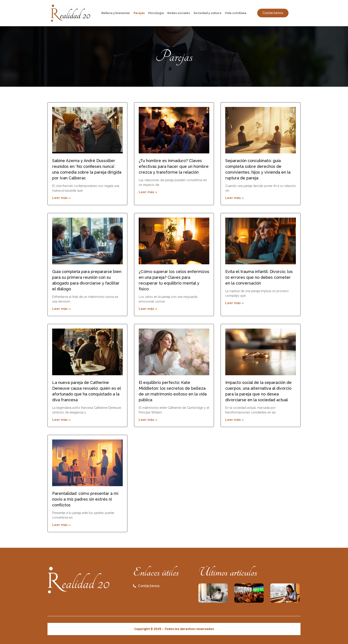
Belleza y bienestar (116, 13)
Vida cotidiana (236, 13)
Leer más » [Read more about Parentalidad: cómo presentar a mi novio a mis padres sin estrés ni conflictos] (61, 525)
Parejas (139, 13)
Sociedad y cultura (207, 13)
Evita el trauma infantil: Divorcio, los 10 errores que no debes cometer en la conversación (259, 277)
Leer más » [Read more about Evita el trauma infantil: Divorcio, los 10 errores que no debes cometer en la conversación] (235, 303)
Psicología (156, 13)
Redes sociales (179, 13)
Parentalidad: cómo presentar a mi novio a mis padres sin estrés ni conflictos (85, 499)
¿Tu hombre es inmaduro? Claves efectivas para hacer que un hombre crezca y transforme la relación (174, 166)
